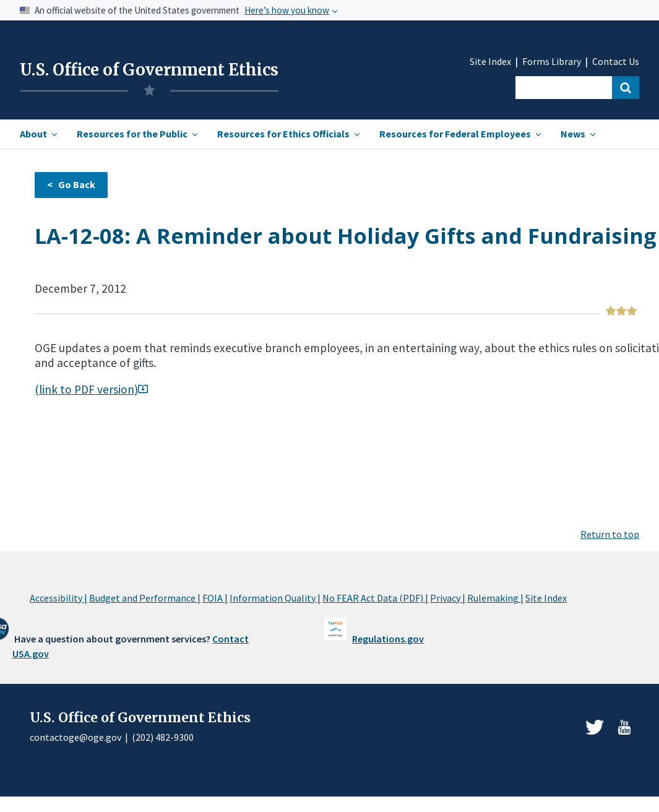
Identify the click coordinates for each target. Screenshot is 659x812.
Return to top (610, 534)
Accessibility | (58, 598)
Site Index (490, 62)
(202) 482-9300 (163, 737)
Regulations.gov (388, 639)
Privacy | (448, 598)
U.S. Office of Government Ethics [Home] (149, 70)
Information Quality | (275, 598)
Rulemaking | (495, 598)
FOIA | (215, 598)
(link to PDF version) (91, 389)
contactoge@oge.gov (75, 737)
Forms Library (552, 62)
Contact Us (616, 62)
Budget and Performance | (145, 598)
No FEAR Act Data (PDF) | (375, 598)
